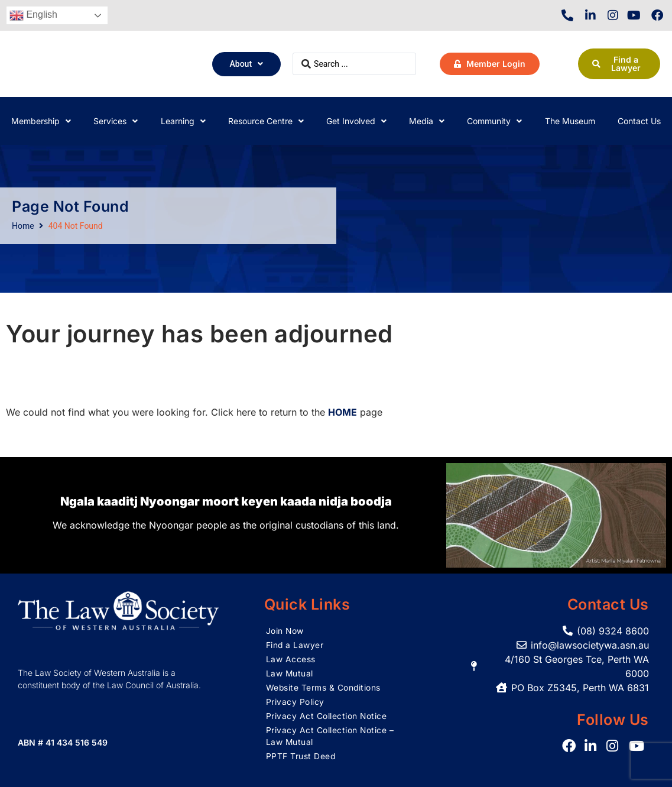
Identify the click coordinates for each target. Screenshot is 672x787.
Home (23, 226)
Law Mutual (290, 673)
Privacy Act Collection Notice (327, 716)
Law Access (291, 659)
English (33, 15)
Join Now (285, 631)
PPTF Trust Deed (301, 756)
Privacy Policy (295, 702)
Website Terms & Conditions (324, 687)
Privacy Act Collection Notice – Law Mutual (330, 736)
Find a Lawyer (295, 645)
